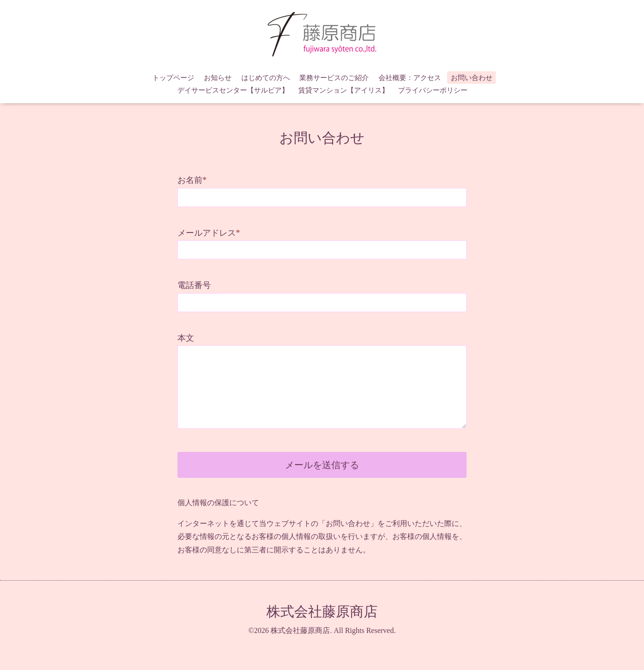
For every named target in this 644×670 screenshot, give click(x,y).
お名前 (192, 180)
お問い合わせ (472, 78)
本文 (186, 338)
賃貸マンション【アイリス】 (344, 90)
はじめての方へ (266, 78)
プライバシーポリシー (433, 90)
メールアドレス (209, 233)
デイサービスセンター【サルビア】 (233, 90)
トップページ (173, 78)
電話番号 (194, 285)
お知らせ (218, 78)
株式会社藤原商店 (322, 611)
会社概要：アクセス (410, 78)
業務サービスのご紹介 (334, 78)
